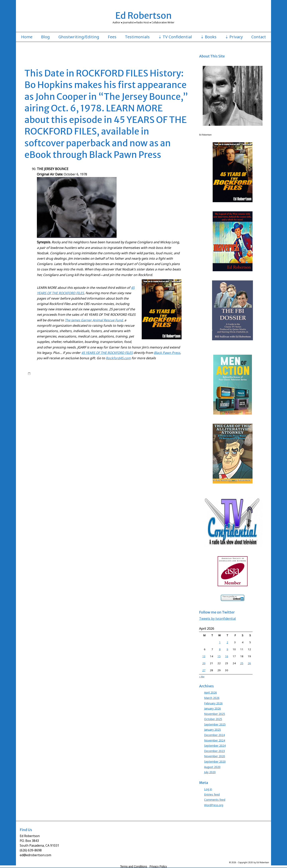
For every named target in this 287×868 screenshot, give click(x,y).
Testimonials (137, 37)
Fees (112, 37)
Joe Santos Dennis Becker (163, 401)
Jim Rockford (171, 397)
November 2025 (215, 714)
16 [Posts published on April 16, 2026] (227, 656)
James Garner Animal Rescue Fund (117, 393)
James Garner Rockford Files (119, 397)
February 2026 (213, 703)
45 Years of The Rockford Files (97, 373)
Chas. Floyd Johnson (131, 385)
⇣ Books (208, 37)
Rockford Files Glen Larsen (147, 409)
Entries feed (212, 794)
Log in (208, 789)
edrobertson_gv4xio (60, 373)
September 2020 (215, 762)
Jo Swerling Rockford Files (87, 401)
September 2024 (215, 746)
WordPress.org (214, 805)
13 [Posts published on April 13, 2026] (204, 656)
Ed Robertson (144, 16)
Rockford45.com (118, 358)
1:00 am (37, 373)
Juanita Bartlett (46, 405)
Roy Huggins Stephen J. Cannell (144, 412)
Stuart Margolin (55, 416)
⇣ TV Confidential (175, 37)
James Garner (171, 373)
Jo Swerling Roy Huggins (118, 401)
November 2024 (215, 740)
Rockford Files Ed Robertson (115, 377)
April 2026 (210, 692)
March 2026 (212, 698)
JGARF (159, 397)
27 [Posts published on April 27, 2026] (204, 670)
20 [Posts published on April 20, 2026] (204, 663)
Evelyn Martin (167, 389)
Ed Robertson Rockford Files (141, 389)
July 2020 (210, 772)
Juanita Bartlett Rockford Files (73, 405)
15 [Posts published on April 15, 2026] (219, 656)
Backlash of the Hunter (128, 381)
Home (27, 37)
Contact (259, 37)
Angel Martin (106, 381)
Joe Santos (141, 401)
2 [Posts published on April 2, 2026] (227, 642)
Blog (45, 37)
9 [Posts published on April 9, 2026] (227, 649)
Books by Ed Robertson (131, 373)
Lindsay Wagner (101, 405)
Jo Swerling (64, 401)
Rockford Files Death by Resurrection (107, 409)
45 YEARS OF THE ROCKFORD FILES (107, 353)
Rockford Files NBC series (149, 377)
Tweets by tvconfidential (218, 619)
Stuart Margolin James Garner (110, 416)
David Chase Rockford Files (60, 389)
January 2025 (212, 730)
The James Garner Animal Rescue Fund (94, 320)
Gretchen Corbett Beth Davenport (58, 393)
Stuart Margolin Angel (79, 416)
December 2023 (214, 751)
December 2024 (214, 735)
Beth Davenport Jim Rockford (160, 381)
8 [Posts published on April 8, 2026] (220, 649)
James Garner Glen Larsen (155, 393)
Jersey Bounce (146, 397)
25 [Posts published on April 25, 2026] (242, 663)
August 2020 (212, 767)
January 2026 (212, 708)
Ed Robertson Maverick (109, 389)
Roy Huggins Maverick (77, 412)
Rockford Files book (85, 377)
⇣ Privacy (234, 37)
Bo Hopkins (50, 385)
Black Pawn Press (167, 353)
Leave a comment (43, 420)
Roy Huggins (173, 377)
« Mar (202, 677)
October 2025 (213, 719)
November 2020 (215, 756)
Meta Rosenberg (122, 405)
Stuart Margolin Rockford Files (147, 416)
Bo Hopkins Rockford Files (74, 385)
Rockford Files (64, 377)
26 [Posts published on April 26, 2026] (249, 663)
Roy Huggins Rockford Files (108, 412)
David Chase (35, 389)
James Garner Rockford (87, 397)
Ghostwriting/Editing (79, 37)
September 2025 (215, 724)
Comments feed (215, 800)
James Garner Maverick (58, 397)
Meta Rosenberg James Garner (152, 405)
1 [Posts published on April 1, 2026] (220, 642)
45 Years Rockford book (83, 381)
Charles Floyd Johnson (104, 385)
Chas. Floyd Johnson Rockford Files (165, 385)
